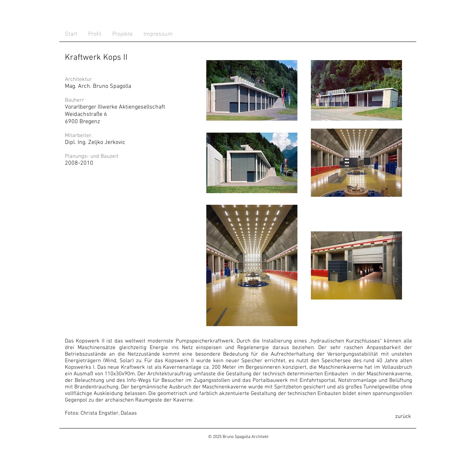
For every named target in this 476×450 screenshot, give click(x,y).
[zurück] (403, 416)
